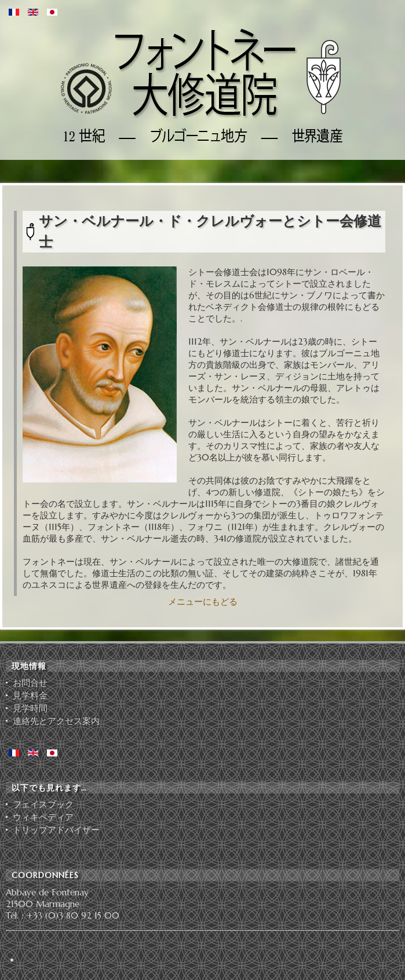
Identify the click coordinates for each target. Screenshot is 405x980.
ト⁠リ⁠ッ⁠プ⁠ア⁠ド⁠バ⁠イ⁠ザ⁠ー (56, 830)
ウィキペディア (43, 817)
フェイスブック (43, 805)
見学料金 (30, 696)
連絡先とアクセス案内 (56, 721)
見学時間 (30, 708)
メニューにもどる (203, 601)
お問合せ (30, 683)
